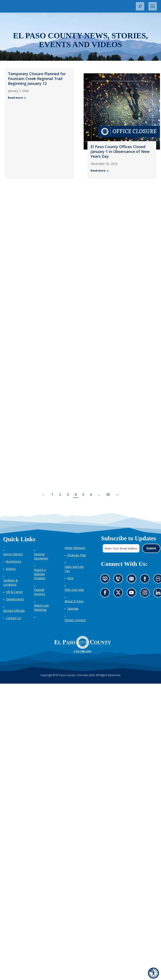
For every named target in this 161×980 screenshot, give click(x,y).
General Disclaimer (41, 556)
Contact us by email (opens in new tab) (133, 580)
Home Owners (13, 554)
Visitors (11, 569)
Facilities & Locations (10, 582)
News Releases (75, 548)
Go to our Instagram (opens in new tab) (146, 594)
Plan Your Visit (74, 590)
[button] (140, 6)
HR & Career (14, 592)
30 (108, 495)
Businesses (14, 561)
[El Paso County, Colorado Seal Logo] (83, 644)
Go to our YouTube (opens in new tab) (132, 594)
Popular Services (40, 592)
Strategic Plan (77, 555)
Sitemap (73, 609)
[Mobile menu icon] (153, 6)
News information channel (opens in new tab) (106, 580)
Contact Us (13, 618)
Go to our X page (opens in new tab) (119, 594)
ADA (70, 578)
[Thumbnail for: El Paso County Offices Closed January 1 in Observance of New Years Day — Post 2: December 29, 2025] (122, 111)
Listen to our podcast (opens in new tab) (146, 580)
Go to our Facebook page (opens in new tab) (106, 594)
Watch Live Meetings (41, 607)
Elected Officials (14, 611)
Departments (15, 599)
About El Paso (74, 601)
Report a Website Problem (40, 574)
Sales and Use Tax (74, 569)
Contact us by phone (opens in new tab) (119, 580)
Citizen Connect (75, 620)
